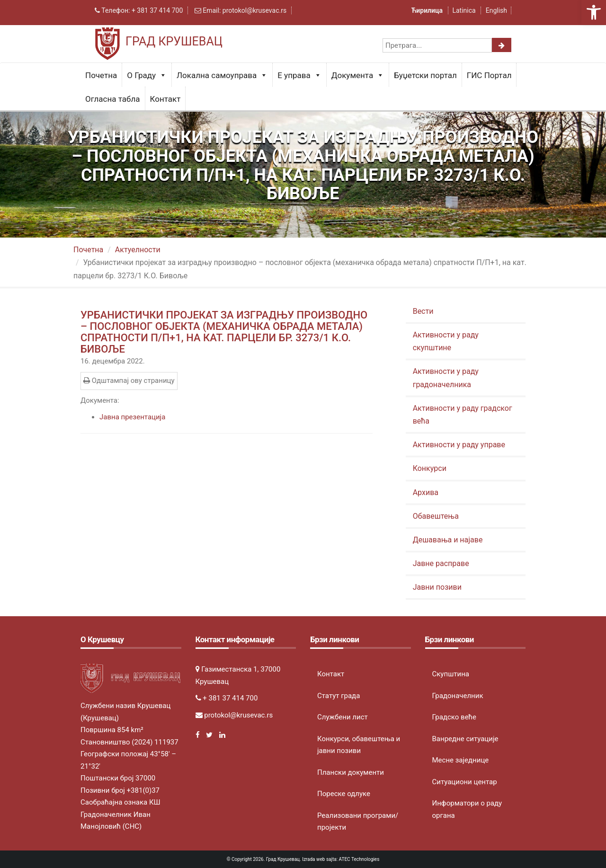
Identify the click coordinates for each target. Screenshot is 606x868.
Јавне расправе (441, 563)
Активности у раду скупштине (446, 341)
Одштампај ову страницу (129, 381)
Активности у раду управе (459, 445)
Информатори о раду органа (467, 809)
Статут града (339, 696)
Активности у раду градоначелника (446, 378)
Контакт (165, 99)
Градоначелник (458, 696)
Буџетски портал (425, 75)
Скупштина (451, 674)
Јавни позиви (437, 587)
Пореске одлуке (344, 794)
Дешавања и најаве (448, 540)
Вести (423, 311)
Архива (426, 492)
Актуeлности (138, 250)
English (496, 10)
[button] (594, 12)
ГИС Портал (489, 75)
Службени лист (343, 717)
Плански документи (351, 772)
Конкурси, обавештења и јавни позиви (359, 745)
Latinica (464, 10)
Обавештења (436, 516)
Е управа (299, 75)
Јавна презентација (132, 417)
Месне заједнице (461, 760)
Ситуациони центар (465, 782)
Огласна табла (113, 99)
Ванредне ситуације (465, 739)
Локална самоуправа (222, 75)
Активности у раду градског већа (463, 415)
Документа (358, 75)
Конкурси (430, 468)
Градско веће (454, 717)
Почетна (101, 75)
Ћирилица (428, 10)
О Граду (147, 75)
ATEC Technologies (359, 859)
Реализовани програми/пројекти (358, 822)
